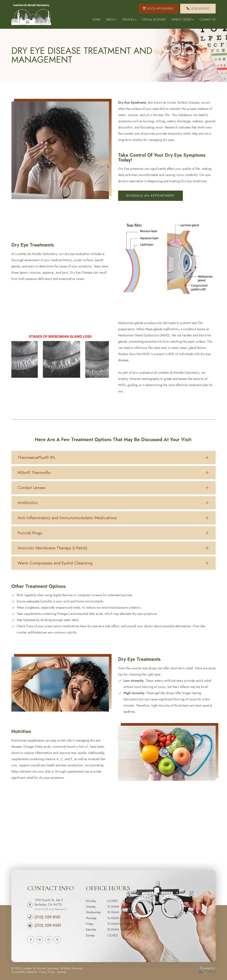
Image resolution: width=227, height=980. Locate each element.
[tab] (113, 458)
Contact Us (207, 20)
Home (96, 20)
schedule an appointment (150, 196)
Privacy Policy (47, 972)
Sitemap (62, 972)
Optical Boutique (154, 20)
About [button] (111, 20)
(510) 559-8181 (48, 917)
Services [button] (129, 20)
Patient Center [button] (183, 20)
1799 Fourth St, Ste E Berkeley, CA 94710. (50, 904)
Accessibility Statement (24, 972)
